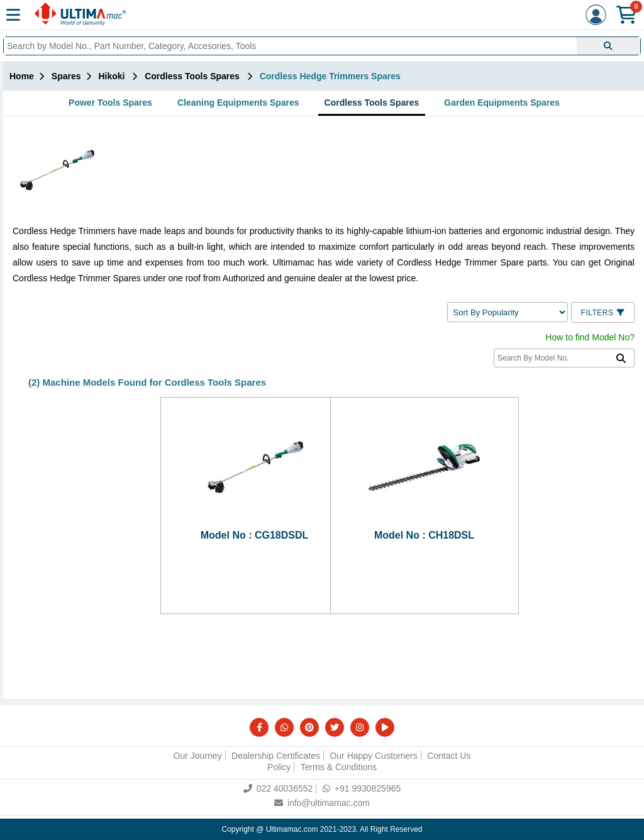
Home (22, 76)
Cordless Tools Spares (372, 103)
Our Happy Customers (373, 756)
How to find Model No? (590, 337)
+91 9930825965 (362, 788)
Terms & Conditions (339, 767)
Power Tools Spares (110, 103)
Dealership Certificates (276, 756)
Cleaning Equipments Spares (238, 103)
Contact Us (449, 756)
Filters (603, 313)
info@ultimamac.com (322, 803)
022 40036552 (278, 788)
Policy (279, 767)
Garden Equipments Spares (502, 103)
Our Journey (198, 756)
